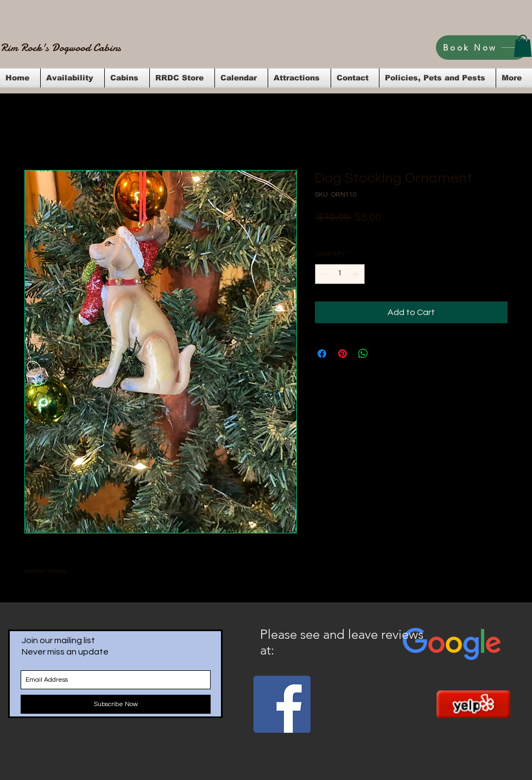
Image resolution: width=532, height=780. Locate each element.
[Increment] (356, 274)
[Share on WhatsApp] (363, 354)
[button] (523, 46)
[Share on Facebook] (322, 354)
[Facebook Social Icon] (282, 704)
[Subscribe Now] (116, 704)
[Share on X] (384, 354)
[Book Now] (482, 48)
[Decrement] (323, 274)
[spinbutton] (340, 274)
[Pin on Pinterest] (343, 354)
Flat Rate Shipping (421, 232)
